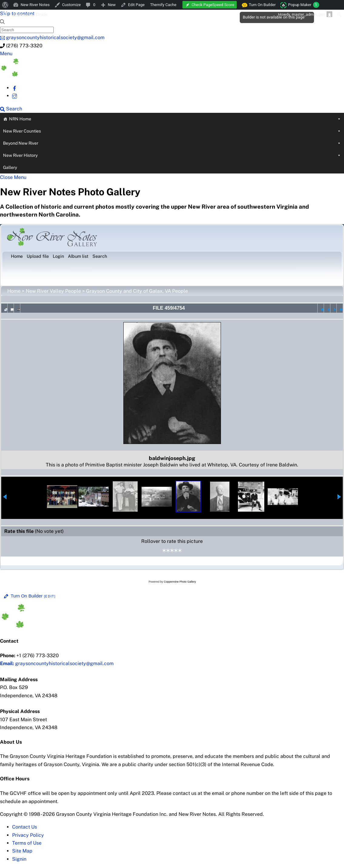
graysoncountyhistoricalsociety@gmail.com (57, 663)
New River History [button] (172, 155)
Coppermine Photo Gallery (180, 582)
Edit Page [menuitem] (137, 5)
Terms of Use (27, 843)
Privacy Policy (28, 835)
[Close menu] (13, 177)
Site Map (22, 851)
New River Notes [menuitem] (35, 5)
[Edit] (50, 596)
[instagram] (15, 96)
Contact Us (25, 827)
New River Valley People (53, 291)
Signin (19, 859)
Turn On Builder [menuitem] (259, 5)
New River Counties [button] (172, 131)
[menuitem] (5, 5)
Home (14, 291)
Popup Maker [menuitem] (304, 5)
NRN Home (175, 119)
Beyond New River (172, 143)
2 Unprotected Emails (29, 14)
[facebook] (15, 88)
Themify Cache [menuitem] (163, 5)
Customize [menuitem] (72, 5)
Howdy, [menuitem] (305, 14)
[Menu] (6, 54)
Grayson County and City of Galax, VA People (137, 291)
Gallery (10, 167)
